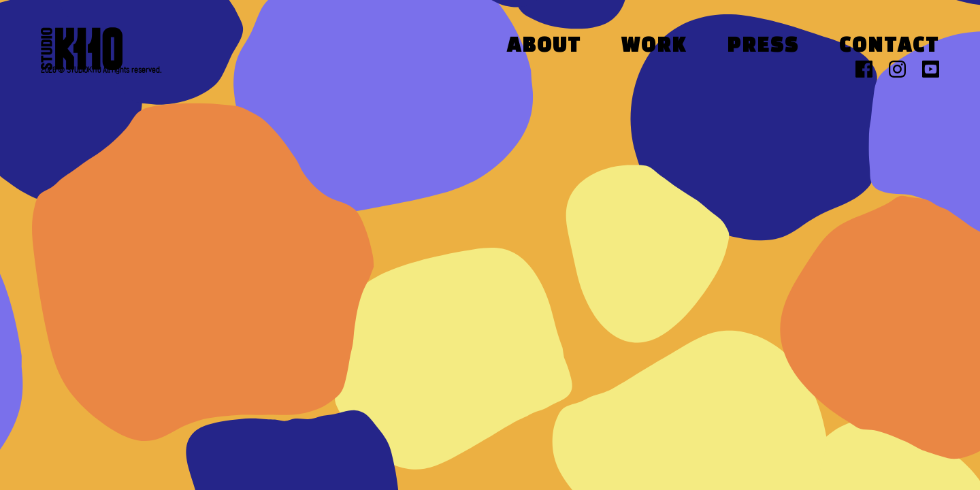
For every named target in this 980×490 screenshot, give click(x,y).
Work (654, 47)
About (544, 47)
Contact (889, 47)
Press (763, 47)
